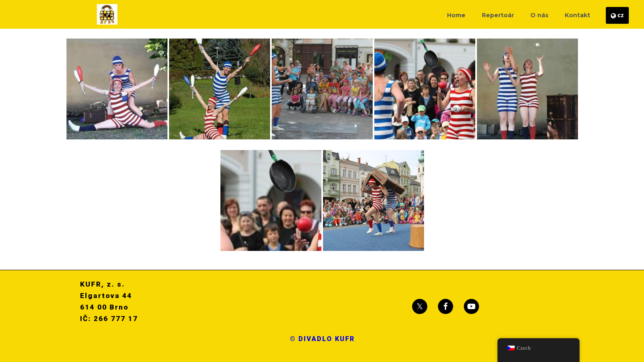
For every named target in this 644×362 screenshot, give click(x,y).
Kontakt (578, 15)
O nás (539, 15)
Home (456, 15)
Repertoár (498, 15)
